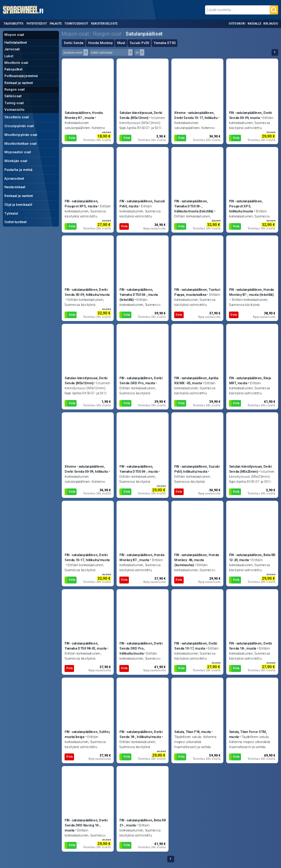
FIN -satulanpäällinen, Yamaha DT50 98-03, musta (86, 646)
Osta (72, 138)
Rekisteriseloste (104, 24)
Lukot (9, 56)
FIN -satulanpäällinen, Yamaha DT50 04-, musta (139, 469)
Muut (121, 43)
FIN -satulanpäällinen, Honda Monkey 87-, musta (142, 558)
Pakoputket (13, 69)
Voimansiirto (14, 110)
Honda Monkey (100, 43)
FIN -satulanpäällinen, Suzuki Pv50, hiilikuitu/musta (197, 469)
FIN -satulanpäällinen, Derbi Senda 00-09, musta (250, 115)
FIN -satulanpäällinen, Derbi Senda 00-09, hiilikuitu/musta (87, 292)
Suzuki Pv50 (139, 43)
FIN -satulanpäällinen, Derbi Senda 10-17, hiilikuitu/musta (87, 558)
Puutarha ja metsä (18, 170)
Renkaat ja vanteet (19, 83)
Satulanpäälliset (144, 34)
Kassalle (254, 24)
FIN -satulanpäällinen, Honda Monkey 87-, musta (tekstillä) (251, 292)
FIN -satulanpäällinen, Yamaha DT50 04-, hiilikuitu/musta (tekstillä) (194, 206)
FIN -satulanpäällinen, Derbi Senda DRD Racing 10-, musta (86, 825)
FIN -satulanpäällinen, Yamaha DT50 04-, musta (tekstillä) (139, 295)
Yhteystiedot (37, 24)
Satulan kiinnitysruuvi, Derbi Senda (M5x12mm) (141, 115)
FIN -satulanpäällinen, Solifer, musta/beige (87, 734)
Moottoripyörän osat (21, 135)
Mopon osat (14, 35)
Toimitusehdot (76, 24)
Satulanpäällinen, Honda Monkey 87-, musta (83, 115)
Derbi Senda (74, 43)
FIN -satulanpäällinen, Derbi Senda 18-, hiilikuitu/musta (141, 734)
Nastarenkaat (15, 187)
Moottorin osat (16, 63)
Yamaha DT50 (165, 43)
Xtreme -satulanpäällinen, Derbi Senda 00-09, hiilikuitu (86, 469)
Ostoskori (237, 24)
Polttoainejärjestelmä (21, 76)
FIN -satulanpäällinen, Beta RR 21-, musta (143, 823)
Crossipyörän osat (19, 126)
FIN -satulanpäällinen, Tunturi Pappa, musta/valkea (197, 292)
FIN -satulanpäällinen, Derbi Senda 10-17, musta (196, 646)
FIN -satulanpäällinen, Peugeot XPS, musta (81, 204)
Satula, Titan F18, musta (192, 732)
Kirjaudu (271, 24)
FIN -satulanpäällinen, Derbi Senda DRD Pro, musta (141, 381)
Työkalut (11, 214)
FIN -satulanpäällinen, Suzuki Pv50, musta (142, 204)
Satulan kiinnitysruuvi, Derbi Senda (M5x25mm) (250, 469)
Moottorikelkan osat (20, 144)
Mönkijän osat (16, 161)
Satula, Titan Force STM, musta (248, 734)
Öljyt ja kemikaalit (18, 205)
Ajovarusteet (14, 179)
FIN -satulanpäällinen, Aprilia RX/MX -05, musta (196, 381)
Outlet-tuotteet (15, 222)
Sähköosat (13, 96)
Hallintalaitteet (16, 43)
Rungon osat (14, 90)
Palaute (56, 24)
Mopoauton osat (18, 152)
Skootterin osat (17, 117)
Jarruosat (12, 49)
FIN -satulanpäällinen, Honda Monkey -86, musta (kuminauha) (197, 560)
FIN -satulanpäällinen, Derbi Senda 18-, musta (250, 646)
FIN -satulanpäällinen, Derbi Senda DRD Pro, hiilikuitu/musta (141, 648)
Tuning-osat (14, 103)
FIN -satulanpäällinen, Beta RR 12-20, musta (252, 558)
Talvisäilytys (14, 24)
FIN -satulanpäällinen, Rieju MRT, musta (250, 381)
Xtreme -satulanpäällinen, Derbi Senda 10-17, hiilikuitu (196, 115)
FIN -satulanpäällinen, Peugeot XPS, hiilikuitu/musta (246, 206)
